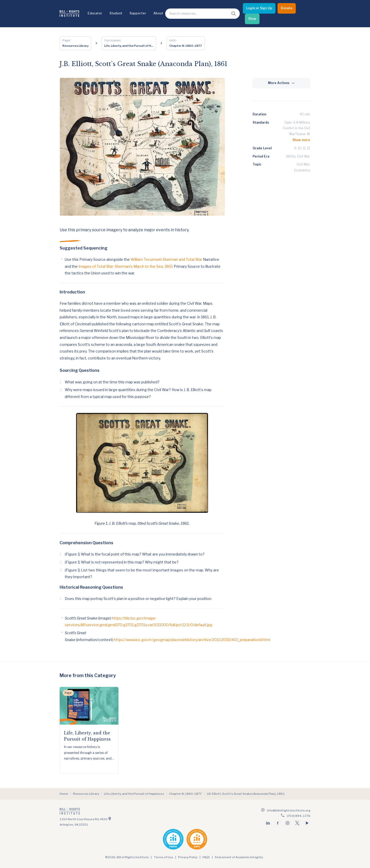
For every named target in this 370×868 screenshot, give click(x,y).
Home (64, 794)
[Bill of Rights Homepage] (70, 13)
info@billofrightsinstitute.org (289, 810)
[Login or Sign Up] (259, 8)
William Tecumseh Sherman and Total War (166, 259)
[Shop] (252, 19)
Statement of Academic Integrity (239, 857)
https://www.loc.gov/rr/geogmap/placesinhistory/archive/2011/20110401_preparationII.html (192, 640)
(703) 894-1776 (299, 816)
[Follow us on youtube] (307, 823)
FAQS (206, 857)
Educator (95, 13)
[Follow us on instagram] (288, 823)
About (158, 13)
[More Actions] (281, 83)
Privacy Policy (188, 857)
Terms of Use (163, 857)
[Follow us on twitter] (297, 823)
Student (116, 13)
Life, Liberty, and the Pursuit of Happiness (134, 794)
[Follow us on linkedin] (268, 823)
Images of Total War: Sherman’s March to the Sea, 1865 (126, 266)
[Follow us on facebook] (278, 823)
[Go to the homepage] (122, 812)
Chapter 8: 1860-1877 (185, 794)
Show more (301, 140)
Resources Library (86, 794)
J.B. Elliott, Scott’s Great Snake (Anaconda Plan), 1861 (246, 794)
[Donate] (287, 8)
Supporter (138, 13)
